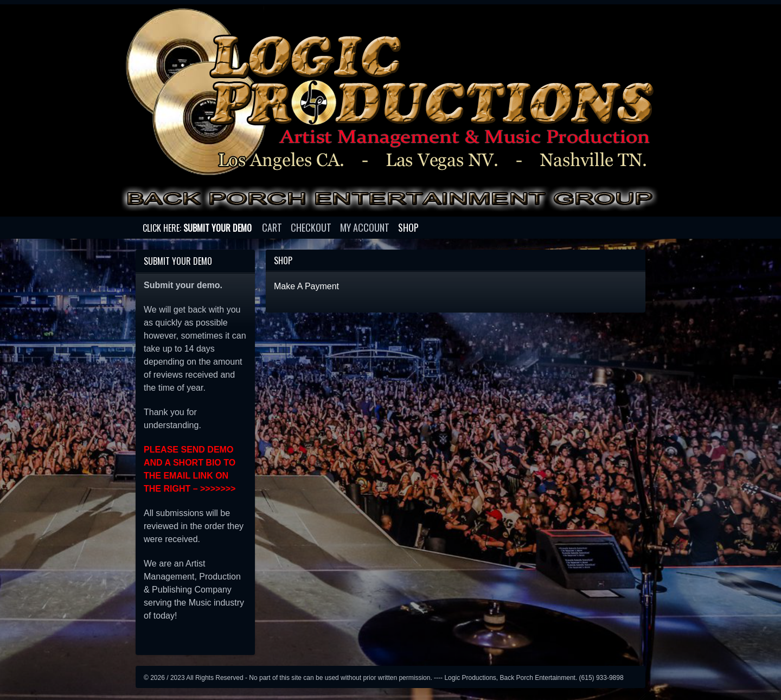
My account (365, 227)
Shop (408, 227)
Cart (272, 227)
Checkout (311, 227)
